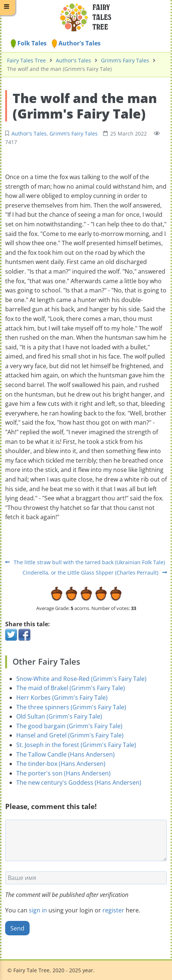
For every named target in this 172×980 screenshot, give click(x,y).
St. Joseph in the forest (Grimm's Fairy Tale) (76, 745)
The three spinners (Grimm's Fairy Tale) (71, 707)
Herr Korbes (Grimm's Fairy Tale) (62, 698)
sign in (38, 910)
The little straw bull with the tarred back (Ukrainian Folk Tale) (85, 562)
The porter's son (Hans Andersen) (63, 773)
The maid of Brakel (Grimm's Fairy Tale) (71, 688)
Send (17, 928)
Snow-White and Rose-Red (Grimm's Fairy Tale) (81, 679)
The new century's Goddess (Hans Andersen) (79, 782)
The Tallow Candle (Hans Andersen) (65, 754)
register (113, 910)
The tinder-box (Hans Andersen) (61, 764)
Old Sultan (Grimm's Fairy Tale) (59, 716)
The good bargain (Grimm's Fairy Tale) (69, 726)
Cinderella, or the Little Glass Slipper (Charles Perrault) (95, 573)
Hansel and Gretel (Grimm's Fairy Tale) (70, 735)
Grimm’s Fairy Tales (125, 60)
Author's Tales (76, 43)
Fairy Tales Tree (26, 60)
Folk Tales (29, 43)
